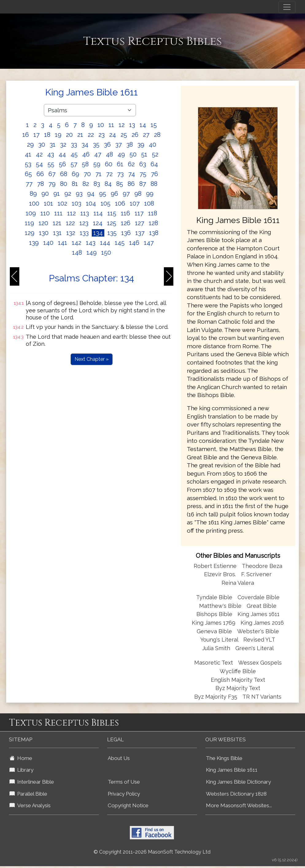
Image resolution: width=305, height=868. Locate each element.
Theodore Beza (262, 566)
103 (77, 203)
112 (71, 213)
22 (91, 135)
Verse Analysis (30, 805)
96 (114, 194)
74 (132, 174)
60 (109, 164)
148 (77, 253)
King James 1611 (259, 614)
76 (154, 174)
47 (98, 154)
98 (138, 194)
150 (106, 253)
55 (51, 164)
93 (79, 194)
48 (109, 154)
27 (146, 135)
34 (85, 145)
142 (77, 243)
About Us (119, 758)
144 (105, 243)
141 (63, 243)
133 (84, 233)
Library (21, 770)
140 (48, 243)
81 (75, 184)
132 (71, 233)
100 (34, 203)
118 (153, 213)
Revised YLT (259, 640)
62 (131, 164)
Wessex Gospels (260, 663)
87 (143, 184)
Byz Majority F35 (216, 697)
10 (101, 125)
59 (97, 164)
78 (41, 184)
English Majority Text (238, 680)
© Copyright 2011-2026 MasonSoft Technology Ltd (152, 852)
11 (111, 125)
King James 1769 (214, 623)
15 (154, 125)
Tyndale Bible (214, 597)
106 (120, 203)
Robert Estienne (215, 566)
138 (154, 233)
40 (152, 145)
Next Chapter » (92, 359)
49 (121, 154)
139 (34, 243)
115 (112, 213)
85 (120, 184)
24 (113, 135)
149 (92, 253)
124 (98, 223)
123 (84, 223)
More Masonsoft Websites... (239, 805)
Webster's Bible (258, 631)
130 (44, 233)
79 (52, 184)
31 (53, 145)
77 (29, 184)
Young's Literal (220, 640)
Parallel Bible (28, 794)
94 (91, 194)
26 (135, 135)
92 (68, 194)
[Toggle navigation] (287, 7)
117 (139, 213)
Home (21, 758)
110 (45, 213)
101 (48, 203)
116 (125, 213)
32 (63, 145)
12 (122, 125)
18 (47, 135)
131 (57, 233)
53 (28, 164)
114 (98, 213)
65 (28, 174)
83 (97, 184)
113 (85, 213)
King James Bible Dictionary (238, 782)
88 (154, 184)
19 (58, 135)
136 (126, 233)
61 (120, 164)
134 (98, 233)
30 (42, 145)
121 (57, 223)
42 (39, 154)
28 (157, 135)
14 (143, 125)
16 (26, 135)
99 (150, 194)
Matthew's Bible (220, 606)
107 (135, 203)
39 (141, 145)
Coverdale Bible (259, 597)
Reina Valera (238, 583)
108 (149, 203)
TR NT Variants (262, 697)
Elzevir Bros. (220, 574)
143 (91, 243)
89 (33, 194)
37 (119, 145)
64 (154, 164)
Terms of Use (124, 782)
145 (120, 243)
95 (103, 194)
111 (58, 213)
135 (112, 233)
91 (57, 194)
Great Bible (262, 606)
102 (62, 203)
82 (86, 184)
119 (29, 223)
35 (96, 145)
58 (85, 164)
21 (80, 135)
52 (155, 154)
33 (74, 145)
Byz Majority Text (238, 688)
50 (133, 154)
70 (87, 174)
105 (106, 203)
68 (64, 174)
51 (144, 154)
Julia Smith (217, 648)
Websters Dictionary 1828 (236, 794)
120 (43, 223)
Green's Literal (255, 648)
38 (130, 145)
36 (107, 145)
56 (62, 164)
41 (28, 154)
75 (143, 174)
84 (108, 184)
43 (51, 154)
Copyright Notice (128, 805)
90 (45, 194)
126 (126, 223)
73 (120, 174)
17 (37, 135)
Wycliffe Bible (238, 671)
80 (64, 184)
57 (74, 164)
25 (124, 135)
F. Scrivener (256, 574)
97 (126, 194)
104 (91, 203)
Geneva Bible (214, 631)
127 (140, 223)
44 (62, 154)
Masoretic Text (214, 663)
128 (153, 223)
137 (140, 233)
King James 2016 (262, 623)
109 (31, 213)
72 (109, 174)
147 (149, 243)
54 (39, 164)
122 (70, 223)
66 (40, 174)
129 (30, 233)
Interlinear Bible (32, 782)
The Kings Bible (224, 758)
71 (98, 174)
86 (131, 184)
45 (74, 154)
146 (134, 243)
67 (52, 174)
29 (30, 145)
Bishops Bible (214, 614)
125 (112, 223)
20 (69, 135)
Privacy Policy (124, 794)
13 (132, 125)
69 (75, 174)
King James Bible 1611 (232, 770)
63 (143, 164)
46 (86, 154)
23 (102, 135)
